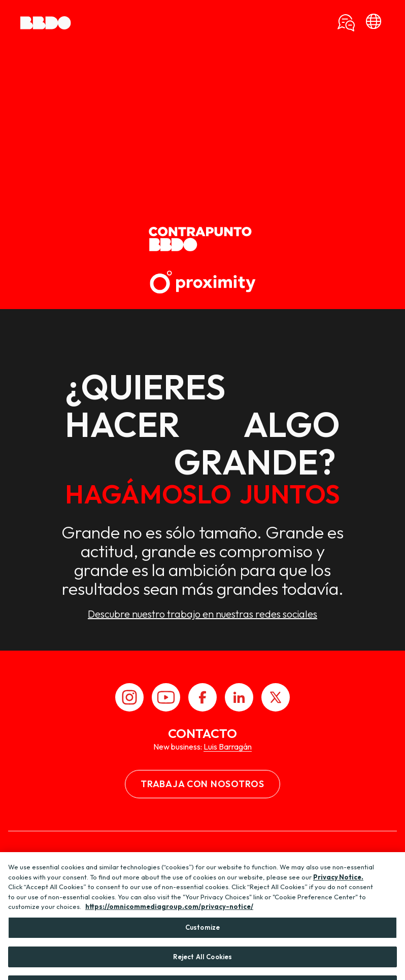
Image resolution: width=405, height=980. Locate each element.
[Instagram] (129, 697)
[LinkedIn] (239, 697)
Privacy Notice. (338, 885)
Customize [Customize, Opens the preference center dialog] (203, 935)
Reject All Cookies (203, 964)
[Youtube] (166, 697)
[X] (276, 697)
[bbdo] (374, 23)
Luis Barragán (228, 747)
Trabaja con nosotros (202, 784)
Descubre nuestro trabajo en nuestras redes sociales (203, 614)
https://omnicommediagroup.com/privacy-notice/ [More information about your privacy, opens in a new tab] (169, 915)
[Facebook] (203, 697)
